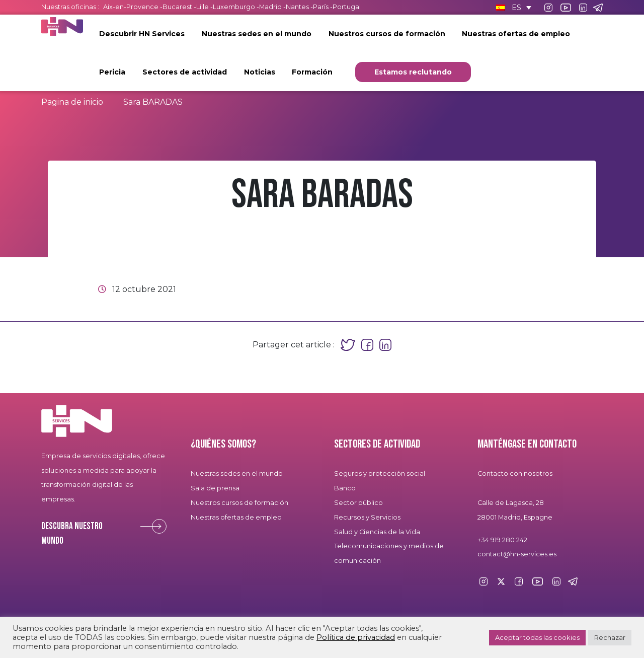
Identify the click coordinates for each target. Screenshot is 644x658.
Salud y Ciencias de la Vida (377, 532)
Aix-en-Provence (131, 7)
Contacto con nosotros (515, 473)
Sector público (358, 503)
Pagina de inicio (72, 102)
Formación (312, 72)
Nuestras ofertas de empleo (516, 34)
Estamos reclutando (413, 72)
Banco (345, 488)
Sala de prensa (215, 488)
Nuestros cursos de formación (387, 34)
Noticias (260, 72)
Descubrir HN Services (142, 34)
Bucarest (177, 7)
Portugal (347, 7)
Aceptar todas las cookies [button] (537, 637)
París (321, 7)
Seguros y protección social (380, 473)
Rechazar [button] (610, 637)
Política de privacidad (356, 637)
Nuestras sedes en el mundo (257, 34)
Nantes (297, 7)
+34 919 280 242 (502, 540)
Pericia (112, 72)
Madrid (270, 7)
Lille (203, 7)
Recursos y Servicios (367, 517)
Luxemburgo (235, 7)
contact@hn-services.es (517, 554)
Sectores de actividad (185, 72)
